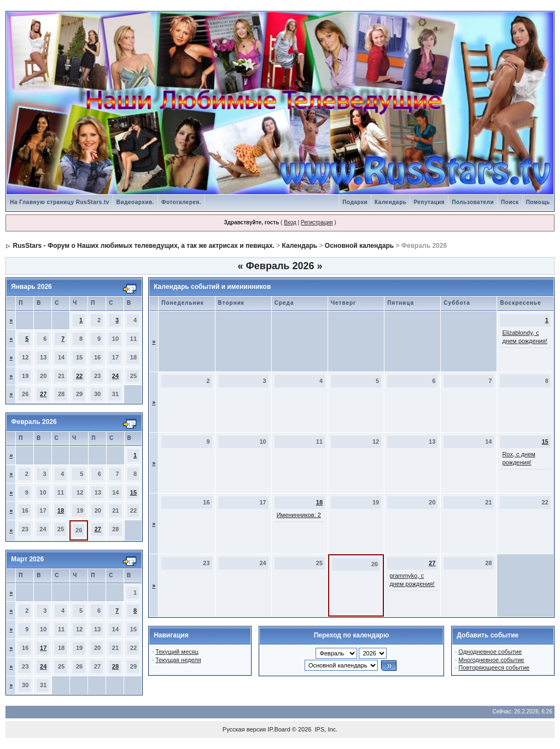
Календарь (390, 202)
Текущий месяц (177, 652)
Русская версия (244, 729)
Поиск (510, 202)
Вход (290, 222)
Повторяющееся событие (494, 667)
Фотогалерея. (181, 202)
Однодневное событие (490, 652)
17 (43, 648)
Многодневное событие (491, 660)
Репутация (429, 202)
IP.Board (279, 729)
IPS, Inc (326, 729)
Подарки (355, 202)
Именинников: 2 (299, 515)
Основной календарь (359, 246)
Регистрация (317, 222)
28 (115, 666)
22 (79, 376)
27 (43, 394)
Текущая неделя (178, 660)
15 (133, 492)
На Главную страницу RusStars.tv (60, 202)
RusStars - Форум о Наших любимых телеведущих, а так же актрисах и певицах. (144, 246)
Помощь (538, 202)
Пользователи (473, 202)
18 (61, 510)
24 (115, 376)
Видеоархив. (135, 202)
